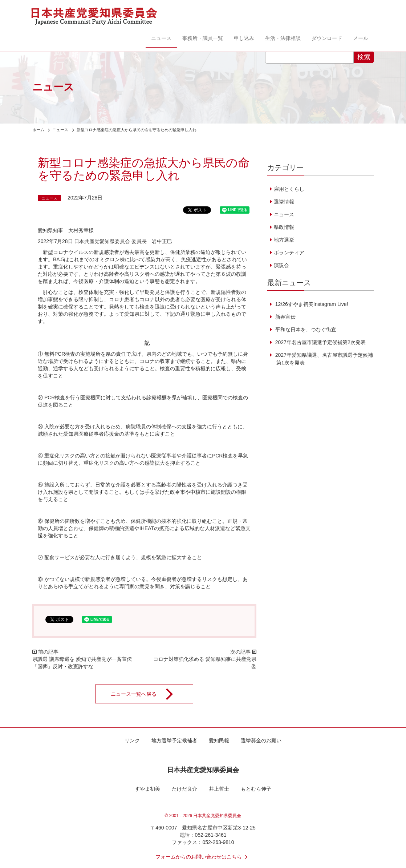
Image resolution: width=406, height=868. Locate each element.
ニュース (161, 38)
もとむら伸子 (256, 789)
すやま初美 (147, 789)
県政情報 (284, 227)
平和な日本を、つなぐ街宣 (305, 330)
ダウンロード (327, 38)
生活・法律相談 (283, 38)
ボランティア (289, 253)
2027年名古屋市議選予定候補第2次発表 (320, 342)
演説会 (281, 265)
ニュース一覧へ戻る (147, 694)
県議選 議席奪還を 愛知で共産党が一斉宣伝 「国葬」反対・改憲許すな (82, 663)
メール (361, 38)
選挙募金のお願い (261, 740)
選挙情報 (284, 202)
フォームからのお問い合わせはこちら (203, 857)
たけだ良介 (184, 789)
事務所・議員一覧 (203, 38)
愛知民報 (219, 740)
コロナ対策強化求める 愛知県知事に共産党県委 (205, 663)
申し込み (244, 38)
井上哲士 (219, 789)
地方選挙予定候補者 (174, 740)
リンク (132, 740)
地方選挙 (284, 240)
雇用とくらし (289, 189)
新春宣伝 (285, 317)
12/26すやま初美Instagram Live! (311, 304)
